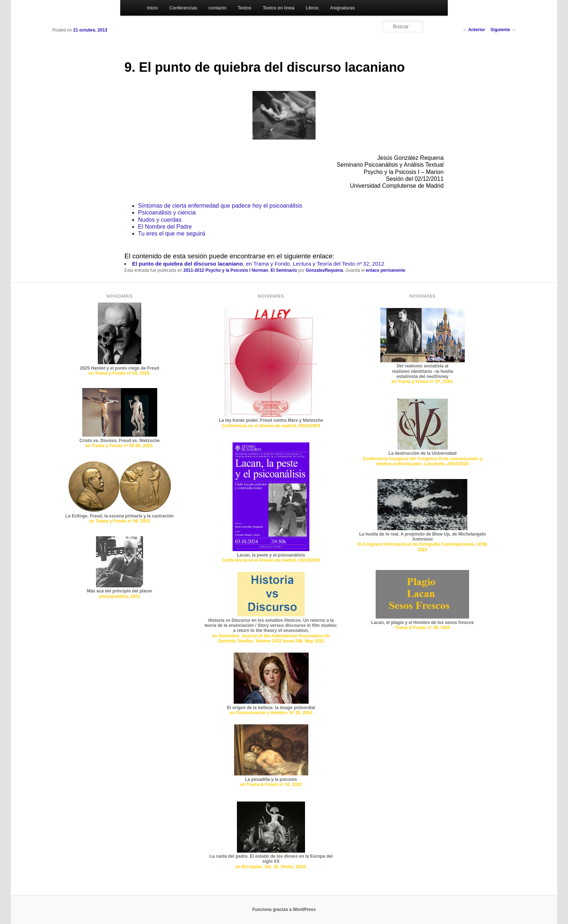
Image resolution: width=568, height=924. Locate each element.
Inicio (153, 8)
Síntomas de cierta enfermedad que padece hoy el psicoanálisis (220, 206)
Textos (245, 8)
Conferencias (183, 8)
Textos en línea (278, 8)
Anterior (474, 30)
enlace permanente (386, 270)
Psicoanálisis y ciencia (167, 213)
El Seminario (284, 270)
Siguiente (503, 30)
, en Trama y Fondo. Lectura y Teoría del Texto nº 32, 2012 (258, 264)
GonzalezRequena (324, 270)
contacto (218, 8)
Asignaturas (343, 8)
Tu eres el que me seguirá (172, 234)
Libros (312, 8)
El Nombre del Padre (165, 227)
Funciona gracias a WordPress (284, 910)
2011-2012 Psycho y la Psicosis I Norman (226, 270)
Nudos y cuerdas (160, 220)
